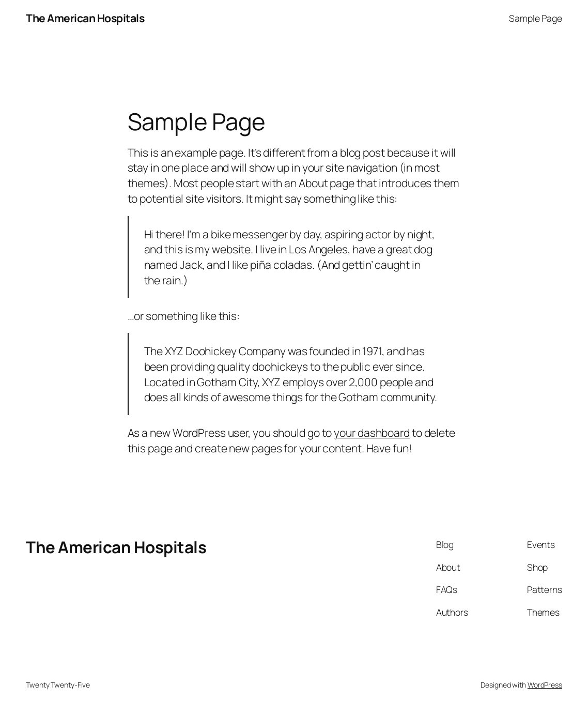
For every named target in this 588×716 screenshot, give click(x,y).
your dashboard (372, 432)
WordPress (545, 685)
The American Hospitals (85, 18)
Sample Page (536, 18)
